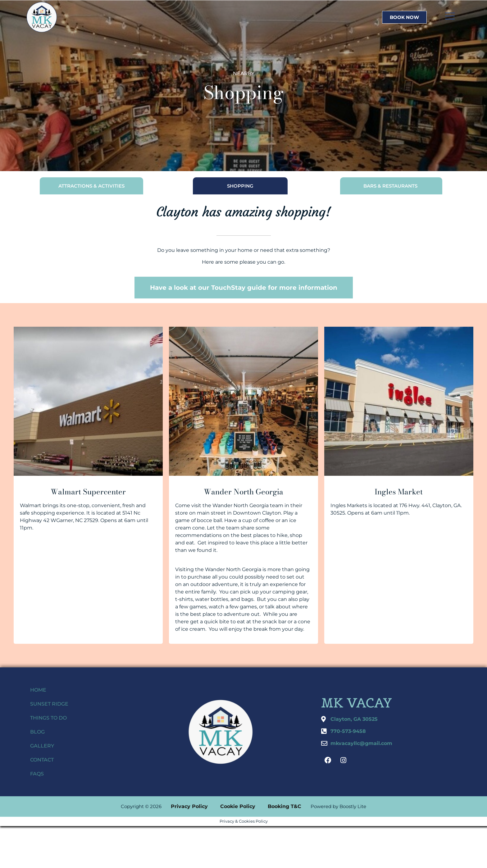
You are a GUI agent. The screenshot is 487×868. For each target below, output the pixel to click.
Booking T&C (284, 806)
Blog (37, 732)
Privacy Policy (189, 806)
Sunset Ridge (49, 704)
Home (38, 690)
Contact (42, 760)
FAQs (37, 774)
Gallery (42, 746)
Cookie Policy (238, 806)
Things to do (48, 718)
